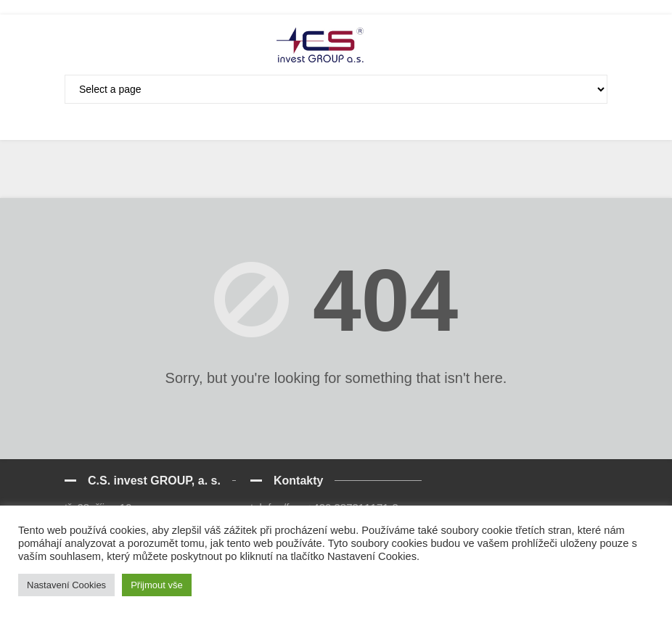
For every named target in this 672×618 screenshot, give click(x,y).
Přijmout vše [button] (157, 585)
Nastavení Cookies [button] (66, 585)
